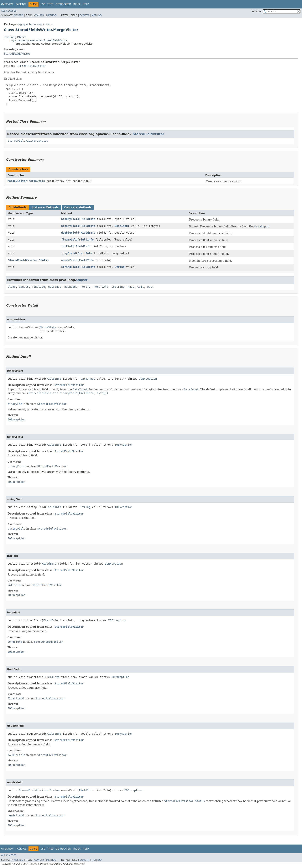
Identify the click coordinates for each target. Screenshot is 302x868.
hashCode (71, 287)
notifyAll (101, 287)
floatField (69, 240)
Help (86, 4)
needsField (69, 260)
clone (12, 287)
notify (85, 287)
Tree (50, 4)
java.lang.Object (15, 37)
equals (24, 287)
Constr (39, 15)
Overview (7, 4)
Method (51, 15)
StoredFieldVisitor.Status (28, 141)
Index (77, 4)
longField (69, 253)
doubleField (70, 233)
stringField (70, 267)
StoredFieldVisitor (31, 66)
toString (118, 287)
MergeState (37, 181)
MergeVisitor (17, 181)
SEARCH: (257, 12)
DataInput (122, 226)
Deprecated (63, 4)
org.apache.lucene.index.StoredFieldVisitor (38, 40)
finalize (38, 287)
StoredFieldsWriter (17, 54)
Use (43, 4)
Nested (18, 15)
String (120, 267)
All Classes (9, 11)
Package (21, 4)
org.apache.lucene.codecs (35, 24)
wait (131, 287)
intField (68, 246)
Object (82, 280)
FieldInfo (88, 219)
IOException (148, 379)
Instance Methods (45, 207)
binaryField (70, 219)
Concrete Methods (78, 207)
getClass (55, 287)
